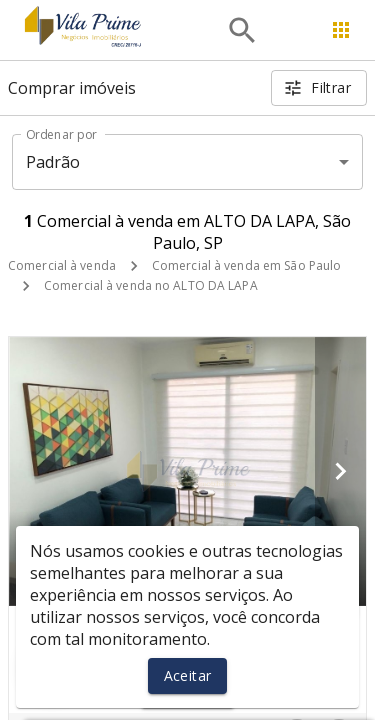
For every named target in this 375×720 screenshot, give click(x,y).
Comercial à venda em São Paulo (246, 265)
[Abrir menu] (341, 30)
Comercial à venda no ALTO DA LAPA (151, 285)
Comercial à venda (62, 265)
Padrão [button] (53, 162)
